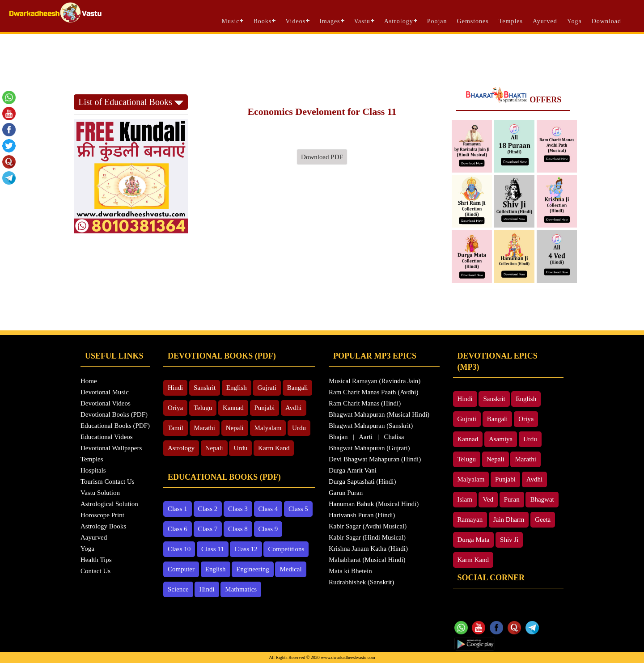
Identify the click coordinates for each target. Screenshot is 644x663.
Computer (181, 569)
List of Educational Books (131, 102)
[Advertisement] (322, 59)
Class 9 (268, 529)
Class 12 (246, 549)
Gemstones (473, 21)
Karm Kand (274, 448)
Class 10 (179, 549)
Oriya (175, 408)
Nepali (235, 428)
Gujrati (267, 388)
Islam (465, 499)
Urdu (299, 428)
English (237, 388)
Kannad (233, 408)
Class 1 (178, 509)
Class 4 (268, 509)
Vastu (362, 21)
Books (262, 21)
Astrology (399, 21)
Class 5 (298, 509)
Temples (511, 21)
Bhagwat (542, 499)
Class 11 (213, 549)
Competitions (286, 549)
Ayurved (545, 21)
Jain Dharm (509, 519)
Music (230, 21)
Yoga (574, 21)
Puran (512, 499)
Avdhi (293, 408)
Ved (488, 499)
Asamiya (501, 439)
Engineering (252, 569)
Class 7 (208, 529)
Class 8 (238, 529)
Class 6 (178, 529)
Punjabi (265, 408)
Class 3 (238, 509)
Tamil (176, 428)
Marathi (205, 428)
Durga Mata (474, 540)
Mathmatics (241, 589)
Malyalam (268, 428)
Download (606, 21)
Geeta (543, 519)
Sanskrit (205, 388)
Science (178, 589)
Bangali (298, 388)
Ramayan (470, 519)
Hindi (175, 388)
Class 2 (208, 509)
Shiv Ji (509, 540)
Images (330, 21)
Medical (290, 569)
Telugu (203, 408)
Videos (295, 21)
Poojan (437, 21)
